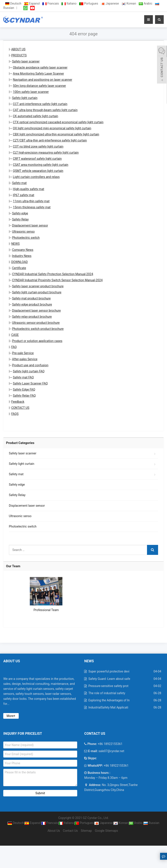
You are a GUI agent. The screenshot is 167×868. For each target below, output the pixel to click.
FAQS (15, 414)
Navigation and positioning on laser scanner (43, 80)
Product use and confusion (30, 365)
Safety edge (20, 213)
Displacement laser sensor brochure (37, 311)
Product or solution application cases (37, 341)
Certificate (19, 268)
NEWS (16, 244)
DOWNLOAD (20, 262)
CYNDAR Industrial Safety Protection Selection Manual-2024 (53, 274)
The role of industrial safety (107, 693)
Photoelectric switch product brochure (38, 329)
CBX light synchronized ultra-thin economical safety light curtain (56, 134)
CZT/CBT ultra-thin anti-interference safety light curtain (50, 140)
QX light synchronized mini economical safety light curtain (52, 128)
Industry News (22, 256)
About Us (54, 831)
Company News (23, 250)
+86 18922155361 (116, 766)
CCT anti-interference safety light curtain (40, 104)
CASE (15, 335)
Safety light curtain (25, 98)
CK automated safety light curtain (35, 116)
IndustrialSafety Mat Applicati (108, 707)
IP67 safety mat (23, 195)
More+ (11, 716)
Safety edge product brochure (32, 304)
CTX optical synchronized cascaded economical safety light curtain (58, 122)
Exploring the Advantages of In (109, 700)
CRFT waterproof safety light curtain (37, 159)
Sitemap (86, 831)
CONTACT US (20, 408)
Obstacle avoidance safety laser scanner (40, 67)
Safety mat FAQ (23, 377)
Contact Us (70, 831)
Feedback (18, 402)
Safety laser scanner (26, 61)
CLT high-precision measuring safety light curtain (46, 153)
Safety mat (19, 183)
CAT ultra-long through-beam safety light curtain (45, 110)
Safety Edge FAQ (24, 390)
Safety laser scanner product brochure (38, 286)
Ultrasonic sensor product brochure (36, 323)
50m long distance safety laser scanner (39, 86)
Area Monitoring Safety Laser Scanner (38, 74)
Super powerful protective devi (109, 671)
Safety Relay (20, 219)
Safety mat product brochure (31, 298)
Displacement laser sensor (30, 225)
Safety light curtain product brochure (37, 292)
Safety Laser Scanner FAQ (30, 383)
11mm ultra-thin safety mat (31, 201)
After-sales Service (25, 359)
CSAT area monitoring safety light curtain (41, 165)
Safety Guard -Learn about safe (109, 679)
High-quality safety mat (28, 189)
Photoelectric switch (26, 238)
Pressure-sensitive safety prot (108, 686)
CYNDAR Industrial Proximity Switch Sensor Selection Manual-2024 (57, 280)
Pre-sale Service (23, 353)
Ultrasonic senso (23, 232)
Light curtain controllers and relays (36, 177)
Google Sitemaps (106, 831)
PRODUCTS (19, 55)
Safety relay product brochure (32, 317)
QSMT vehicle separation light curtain (38, 171)
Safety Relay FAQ (24, 396)
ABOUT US (18, 49)
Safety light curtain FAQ (29, 371)
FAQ (14, 347)
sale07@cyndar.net (111, 751)
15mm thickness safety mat (32, 207)
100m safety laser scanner (31, 92)
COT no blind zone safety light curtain (38, 146)
